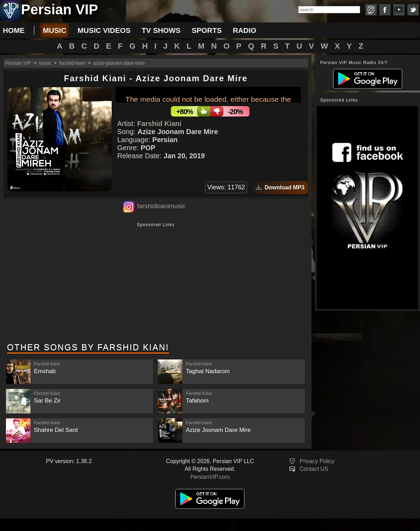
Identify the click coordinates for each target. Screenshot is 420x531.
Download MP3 (280, 187)
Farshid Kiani (159, 124)
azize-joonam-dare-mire (119, 63)
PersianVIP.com (210, 477)
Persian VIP (18, 63)
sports (207, 30)
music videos (104, 30)
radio (244, 30)
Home (14, 30)
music (54, 30)
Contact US (314, 469)
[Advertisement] (156, 283)
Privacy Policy (317, 461)
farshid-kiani (72, 63)
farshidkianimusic (161, 206)
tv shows (161, 30)
